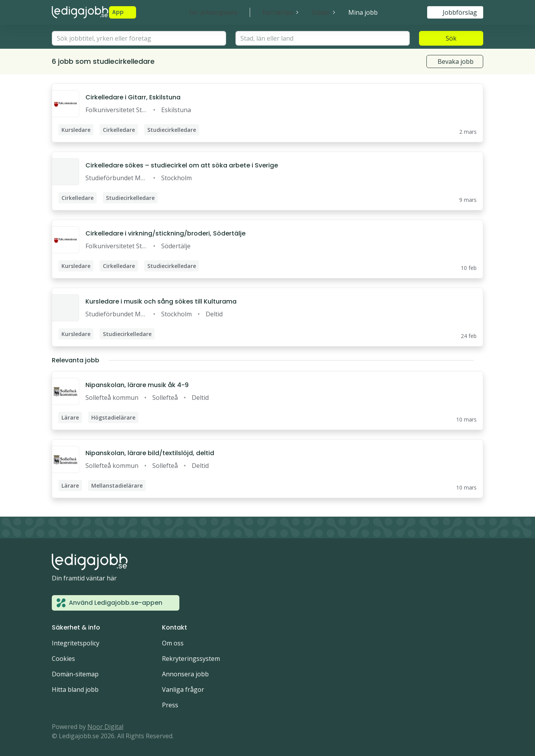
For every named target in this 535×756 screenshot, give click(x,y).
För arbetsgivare (213, 12)
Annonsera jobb (185, 674)
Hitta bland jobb (75, 689)
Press (170, 705)
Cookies (63, 659)
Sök (451, 38)
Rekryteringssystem (191, 659)
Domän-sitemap (75, 674)
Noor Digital (105, 727)
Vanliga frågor (183, 689)
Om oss (173, 643)
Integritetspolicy (76, 643)
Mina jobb (363, 12)
